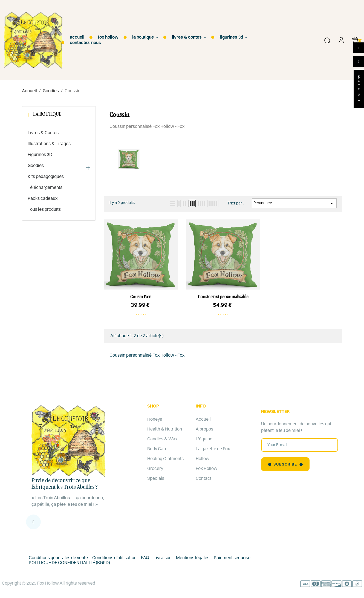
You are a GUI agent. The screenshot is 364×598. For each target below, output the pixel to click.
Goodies (36, 166)
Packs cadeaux (43, 198)
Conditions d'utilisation (114, 558)
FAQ (145, 558)
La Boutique (47, 114)
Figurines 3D (40, 155)
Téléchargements (45, 187)
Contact (203, 478)
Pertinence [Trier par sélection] (294, 203)
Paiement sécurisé (232, 558)
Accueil (203, 419)
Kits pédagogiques (46, 177)
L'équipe (204, 439)
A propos (204, 429)
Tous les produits (44, 209)
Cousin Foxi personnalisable (223, 297)
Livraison (163, 558)
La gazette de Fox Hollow (213, 454)
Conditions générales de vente (58, 558)
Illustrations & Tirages (49, 144)
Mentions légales (193, 558)
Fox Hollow (206, 469)
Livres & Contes (43, 133)
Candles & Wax (162, 439)
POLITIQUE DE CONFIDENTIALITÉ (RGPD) (69, 563)
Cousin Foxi (141, 297)
